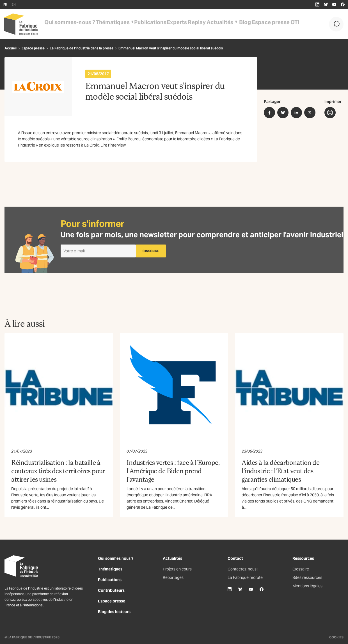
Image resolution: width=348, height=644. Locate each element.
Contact (235, 558)
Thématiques (99, 24)
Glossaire (301, 569)
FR (5, 4)
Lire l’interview (113, 145)
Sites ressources (307, 577)
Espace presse (243, 24)
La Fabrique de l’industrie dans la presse (82, 48)
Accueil (11, 48)
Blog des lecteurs (114, 612)
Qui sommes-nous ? (64, 24)
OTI (265, 24)
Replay (173, 24)
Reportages (173, 577)
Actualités (194, 24)
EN (14, 4)
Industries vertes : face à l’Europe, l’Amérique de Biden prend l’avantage (173, 471)
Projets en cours (177, 569)
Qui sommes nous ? (116, 558)
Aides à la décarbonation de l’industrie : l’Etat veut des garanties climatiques (281, 471)
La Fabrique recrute (245, 577)
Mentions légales (307, 586)
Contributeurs (111, 590)
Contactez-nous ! (243, 569)
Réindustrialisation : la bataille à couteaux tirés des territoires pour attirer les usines (58, 471)
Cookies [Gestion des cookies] (336, 637)
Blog (221, 24)
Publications (131, 24)
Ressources (303, 558)
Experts (155, 24)
